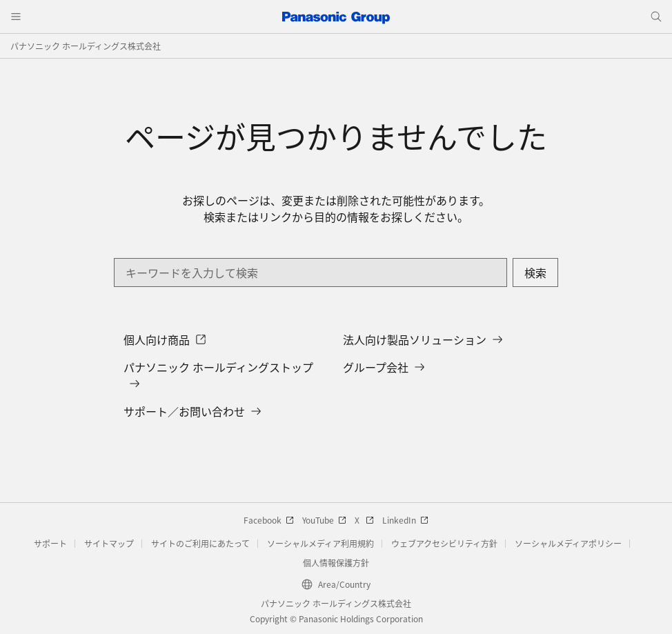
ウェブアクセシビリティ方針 (444, 543)
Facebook (269, 520)
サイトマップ (109, 543)
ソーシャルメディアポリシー (568, 543)
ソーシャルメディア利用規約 (320, 543)
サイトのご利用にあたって (200, 543)
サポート (50, 543)
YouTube (324, 520)
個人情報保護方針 (336, 563)
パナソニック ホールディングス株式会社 (86, 46)
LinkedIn (405, 520)
